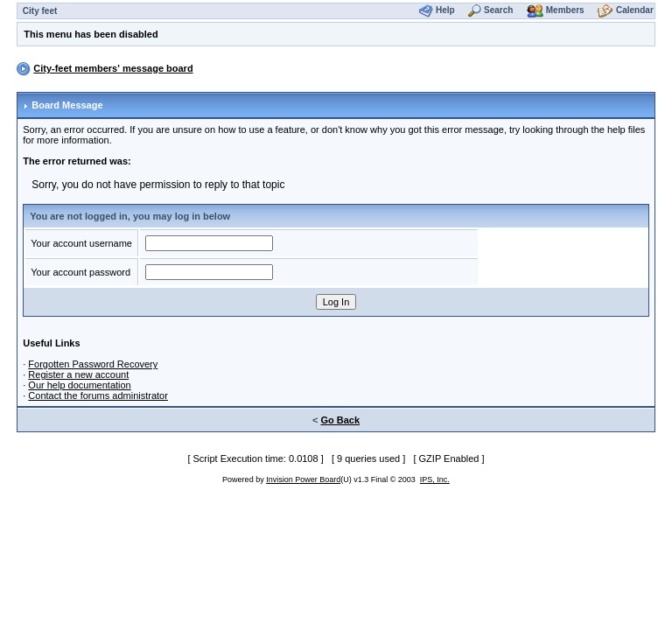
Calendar (635, 10)
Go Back (340, 420)
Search (498, 10)
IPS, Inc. (435, 479)
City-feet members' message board (113, 68)
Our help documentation (79, 385)
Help (445, 10)
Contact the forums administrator (98, 395)
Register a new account (78, 374)
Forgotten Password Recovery (93, 364)
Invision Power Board (303, 479)
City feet (40, 11)
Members (565, 10)
